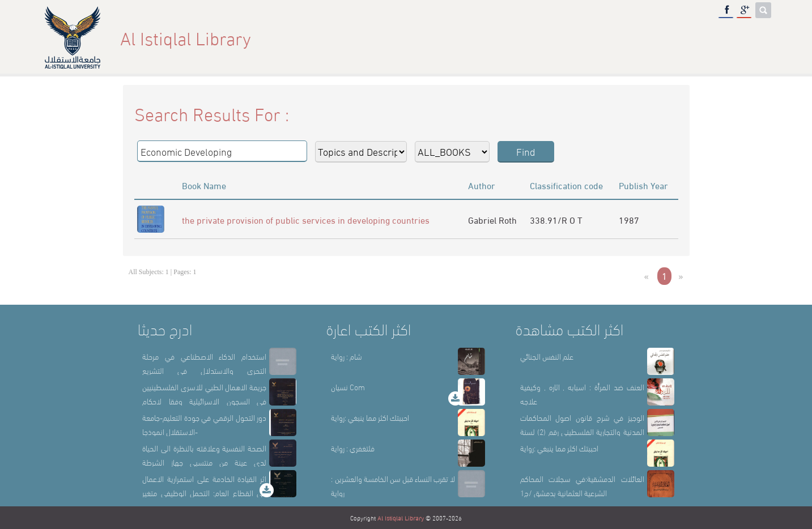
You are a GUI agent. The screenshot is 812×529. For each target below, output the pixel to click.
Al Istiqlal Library (401, 518)
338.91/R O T (556, 219)
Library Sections (624, 38)
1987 (629, 219)
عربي (753, 38)
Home (508, 38)
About (553, 38)
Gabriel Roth (492, 219)
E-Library (703, 38)
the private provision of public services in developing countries (306, 219)
